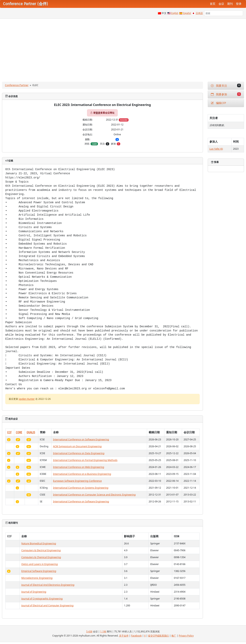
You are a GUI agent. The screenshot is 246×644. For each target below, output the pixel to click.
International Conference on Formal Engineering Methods (85, 460)
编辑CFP (218, 103)
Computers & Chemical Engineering (41, 557)
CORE (19, 432)
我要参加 (226, 94)
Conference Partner (17, 85)
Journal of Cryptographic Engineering (42, 599)
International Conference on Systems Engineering (81, 488)
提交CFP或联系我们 (158, 636)
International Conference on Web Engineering (79, 467)
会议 (221, 4)
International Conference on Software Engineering (81, 439)
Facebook (136, 636)
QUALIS (31, 432)
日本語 (199, 13)
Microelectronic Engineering (37, 578)
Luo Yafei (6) (216, 149)
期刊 (230, 4)
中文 (164, 13)
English (175, 13)
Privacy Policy (186, 636)
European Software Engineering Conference (77, 481)
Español (187, 13)
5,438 (89, 631)
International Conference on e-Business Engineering (82, 474)
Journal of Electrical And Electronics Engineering (48, 585)
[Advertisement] (123, 48)
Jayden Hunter (27, 399)
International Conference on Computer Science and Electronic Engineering (94, 495)
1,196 (103, 631)
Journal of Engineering (34, 592)
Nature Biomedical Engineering (39, 543)
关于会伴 (124, 636)
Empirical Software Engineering (39, 571)
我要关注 (226, 86)
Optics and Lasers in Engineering (40, 564)
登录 (239, 4)
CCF (9, 432)
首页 (213, 4)
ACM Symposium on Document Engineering (77, 446)
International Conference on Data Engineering (79, 453)
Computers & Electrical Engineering (41, 550)
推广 (174, 636)
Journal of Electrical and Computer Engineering (47, 605)
